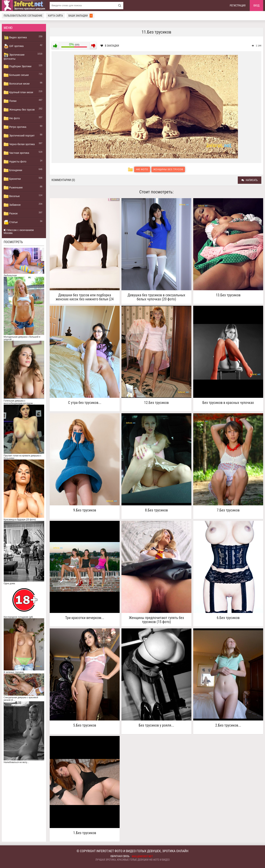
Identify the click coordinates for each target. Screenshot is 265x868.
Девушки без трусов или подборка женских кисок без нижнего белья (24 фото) (85, 297)
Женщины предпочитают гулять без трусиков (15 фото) (156, 620)
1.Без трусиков (85, 833)
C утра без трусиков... (85, 403)
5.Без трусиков (85, 725)
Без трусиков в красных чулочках (228, 403)
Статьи (11, 222)
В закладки (110, 46)
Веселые (12, 196)
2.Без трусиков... (228, 725)
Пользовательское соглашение (23, 16)
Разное (11, 214)
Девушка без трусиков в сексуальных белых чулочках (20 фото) (156, 297)
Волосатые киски (17, 84)
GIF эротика (14, 46)
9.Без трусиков (85, 510)
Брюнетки (12, 179)
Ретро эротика (15, 127)
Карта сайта (55, 16)
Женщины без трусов (19, 110)
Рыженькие (13, 188)
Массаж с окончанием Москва (19, 232)
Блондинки (13, 170)
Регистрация (238, 6)
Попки (10, 101)
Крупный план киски (18, 92)
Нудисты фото (15, 162)
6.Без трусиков (228, 618)
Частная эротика (16, 153)
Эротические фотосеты (14, 56)
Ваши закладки (81, 16)
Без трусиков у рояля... (156, 725)
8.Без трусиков (156, 510)
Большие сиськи (16, 75)
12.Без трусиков (156, 403)
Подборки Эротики (18, 66)
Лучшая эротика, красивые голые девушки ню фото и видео (132, 860)
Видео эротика (15, 38)
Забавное (12, 205)
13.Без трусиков (228, 295)
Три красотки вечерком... (85, 618)
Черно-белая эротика (19, 144)
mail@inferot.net (142, 856)
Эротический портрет (19, 136)
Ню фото (12, 118)
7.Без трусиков (228, 510)
